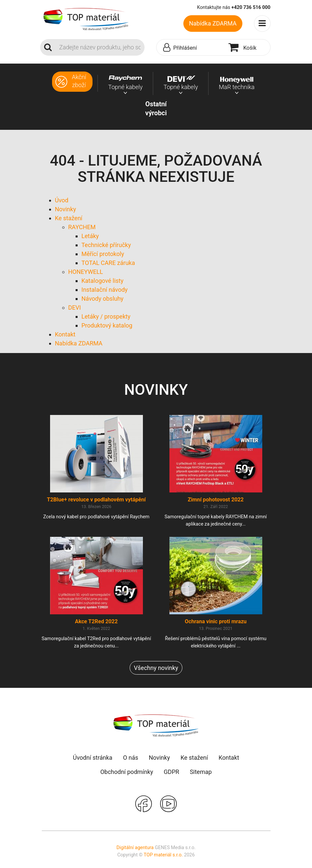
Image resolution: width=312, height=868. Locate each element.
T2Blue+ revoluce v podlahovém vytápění (96, 500)
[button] (191, 48)
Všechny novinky (156, 668)
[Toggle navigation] (262, 24)
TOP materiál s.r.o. (163, 855)
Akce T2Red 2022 (96, 621)
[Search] (100, 47)
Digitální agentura (135, 848)
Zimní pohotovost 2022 (216, 500)
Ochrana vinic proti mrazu (216, 621)
